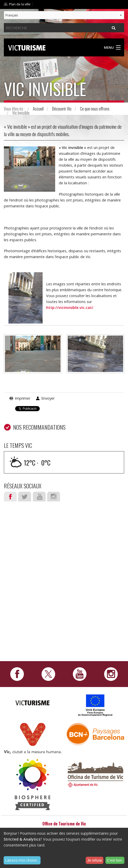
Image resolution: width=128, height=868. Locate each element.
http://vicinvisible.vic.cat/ (70, 307)
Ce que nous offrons (95, 109)
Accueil (38, 109)
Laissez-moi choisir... (22, 860)
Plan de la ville (20, 4)
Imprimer (23, 398)
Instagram (54, 497)
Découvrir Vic (62, 109)
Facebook (10, 497)
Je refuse (95, 860)
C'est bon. (115, 860)
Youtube (39, 497)
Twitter (25, 497)
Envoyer (48, 398)
